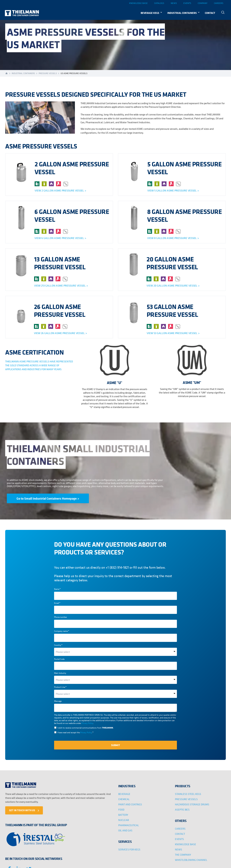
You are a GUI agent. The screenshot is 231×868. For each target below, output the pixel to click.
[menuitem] (224, 13)
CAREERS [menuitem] (180, 829)
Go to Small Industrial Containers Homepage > (48, 498)
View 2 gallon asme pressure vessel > (60, 190)
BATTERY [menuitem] (123, 815)
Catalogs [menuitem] (159, 3)
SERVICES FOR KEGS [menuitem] (129, 849)
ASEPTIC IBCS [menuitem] (182, 810)
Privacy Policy (87, 723)
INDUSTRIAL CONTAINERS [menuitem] (182, 13)
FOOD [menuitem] (121, 810)
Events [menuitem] (187, 3)
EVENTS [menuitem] (179, 839)
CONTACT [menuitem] (210, 13)
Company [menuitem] (203, 3)
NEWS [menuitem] (179, 849)
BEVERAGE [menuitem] (124, 794)
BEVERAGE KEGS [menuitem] (150, 13)
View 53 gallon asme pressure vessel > (173, 333)
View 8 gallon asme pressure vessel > (173, 238)
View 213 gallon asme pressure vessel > (61, 286)
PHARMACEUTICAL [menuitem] (129, 825)
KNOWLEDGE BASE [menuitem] (186, 844)
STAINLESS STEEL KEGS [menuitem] (188, 794)
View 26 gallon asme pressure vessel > (60, 333)
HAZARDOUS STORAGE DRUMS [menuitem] (192, 804)
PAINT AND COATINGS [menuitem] (130, 804)
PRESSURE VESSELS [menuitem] (186, 799)
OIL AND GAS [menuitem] (125, 830)
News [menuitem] (174, 3)
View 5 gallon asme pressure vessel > (173, 190)
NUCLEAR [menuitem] (124, 820)
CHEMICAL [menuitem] (124, 799)
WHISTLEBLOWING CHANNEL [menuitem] (191, 860)
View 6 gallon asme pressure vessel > (60, 238)
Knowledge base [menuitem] (138, 3)
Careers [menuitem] (219, 3)
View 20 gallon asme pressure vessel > (173, 286)
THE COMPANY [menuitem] (183, 855)
